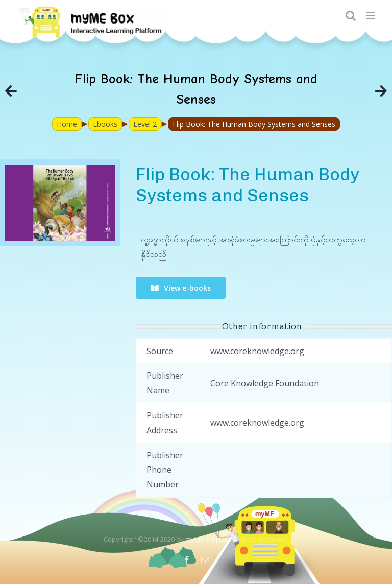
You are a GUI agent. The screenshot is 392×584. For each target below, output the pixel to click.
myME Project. (207, 539)
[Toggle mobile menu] (371, 16)
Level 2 (145, 124)
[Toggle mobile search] (351, 16)
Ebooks (105, 124)
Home (67, 124)
